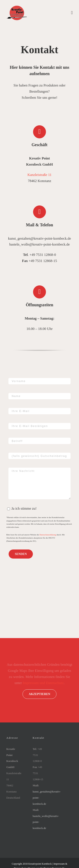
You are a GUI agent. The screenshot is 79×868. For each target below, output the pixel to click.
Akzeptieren (40, 694)
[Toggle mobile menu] (72, 13)
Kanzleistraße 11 (39, 175)
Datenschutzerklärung (48, 535)
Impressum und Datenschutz (43, 683)
